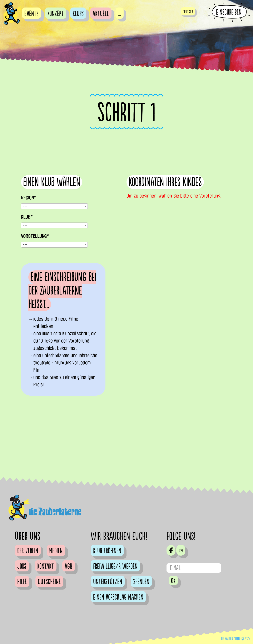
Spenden (141, 582)
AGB (69, 566)
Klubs (78, 14)
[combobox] (54, 206)
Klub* (27, 217)
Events (31, 14)
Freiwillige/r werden (115, 566)
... (120, 14)
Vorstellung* (35, 236)
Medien (56, 551)
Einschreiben (229, 12)
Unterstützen (108, 582)
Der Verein (28, 551)
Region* (28, 198)
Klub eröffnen (107, 551)
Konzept (56, 14)
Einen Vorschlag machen (118, 597)
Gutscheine (49, 582)
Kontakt (46, 566)
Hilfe (22, 582)
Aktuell (101, 14)
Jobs (22, 566)
